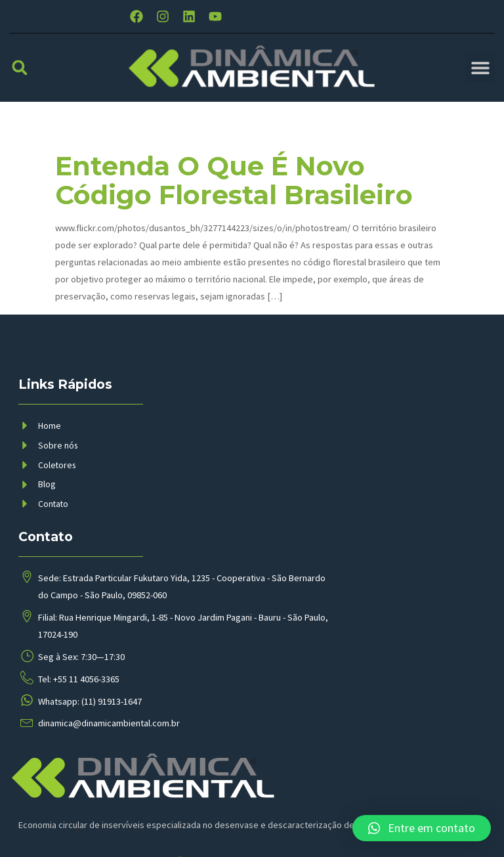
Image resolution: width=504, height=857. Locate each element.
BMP (241, 825)
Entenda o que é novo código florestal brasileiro (234, 194)
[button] (20, 80)
